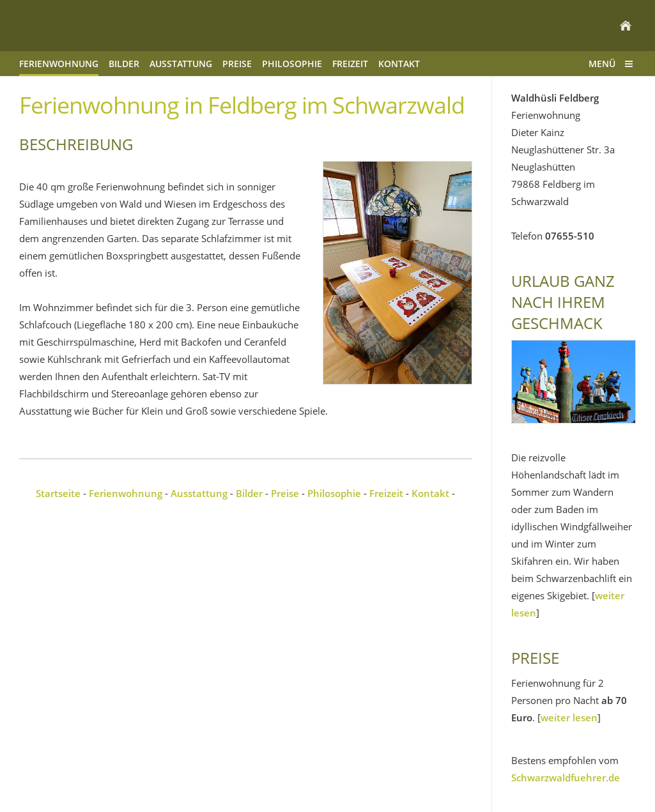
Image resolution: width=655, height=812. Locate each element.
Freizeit (386, 493)
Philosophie (334, 493)
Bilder (249, 493)
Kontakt (430, 493)
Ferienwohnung (126, 493)
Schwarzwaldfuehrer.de (566, 778)
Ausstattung (199, 493)
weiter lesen (569, 717)
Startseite (58, 493)
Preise (285, 493)
